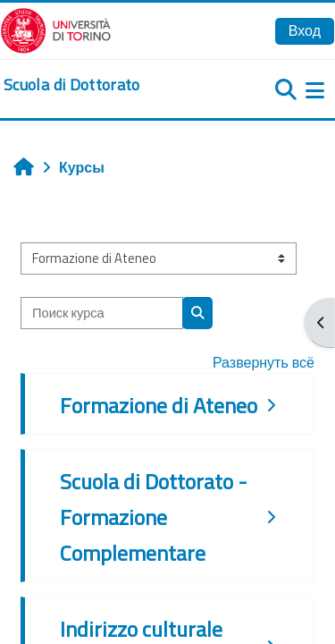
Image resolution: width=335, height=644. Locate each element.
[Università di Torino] (56, 29)
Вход (305, 30)
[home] (72, 85)
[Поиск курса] (102, 313)
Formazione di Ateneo (159, 405)
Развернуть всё (264, 362)
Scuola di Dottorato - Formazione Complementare (154, 517)
